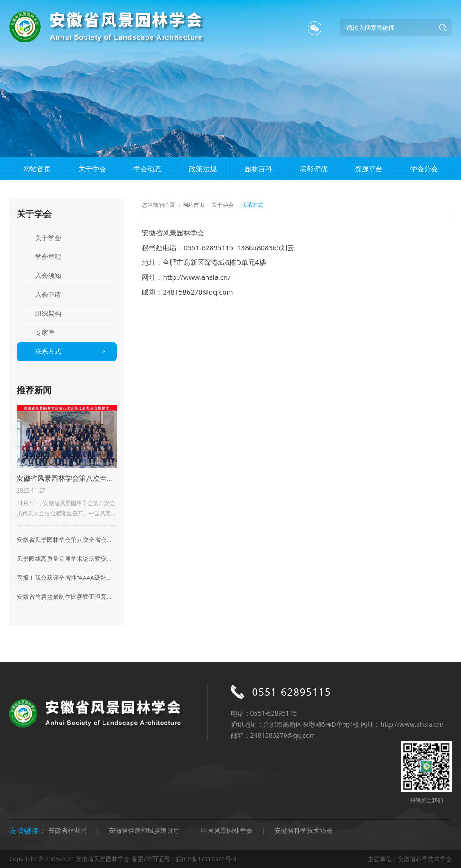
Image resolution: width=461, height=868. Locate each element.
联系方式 (48, 351)
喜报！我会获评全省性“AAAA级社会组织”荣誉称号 (67, 578)
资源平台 (369, 169)
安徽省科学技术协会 (303, 830)
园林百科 (258, 169)
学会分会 (424, 169)
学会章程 (48, 256)
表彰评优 (314, 169)
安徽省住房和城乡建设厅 (144, 830)
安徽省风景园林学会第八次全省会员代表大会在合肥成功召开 (67, 540)
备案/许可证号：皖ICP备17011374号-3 (184, 859)
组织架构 (48, 313)
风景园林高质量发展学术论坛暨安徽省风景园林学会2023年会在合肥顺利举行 (67, 559)
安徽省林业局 (67, 830)
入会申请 (48, 294)
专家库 (45, 332)
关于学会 (92, 169)
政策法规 (203, 169)
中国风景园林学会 (227, 830)
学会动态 (147, 169)
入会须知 (48, 275)
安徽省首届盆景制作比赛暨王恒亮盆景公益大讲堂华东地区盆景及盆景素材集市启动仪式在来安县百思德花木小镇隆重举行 (67, 597)
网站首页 (37, 169)
